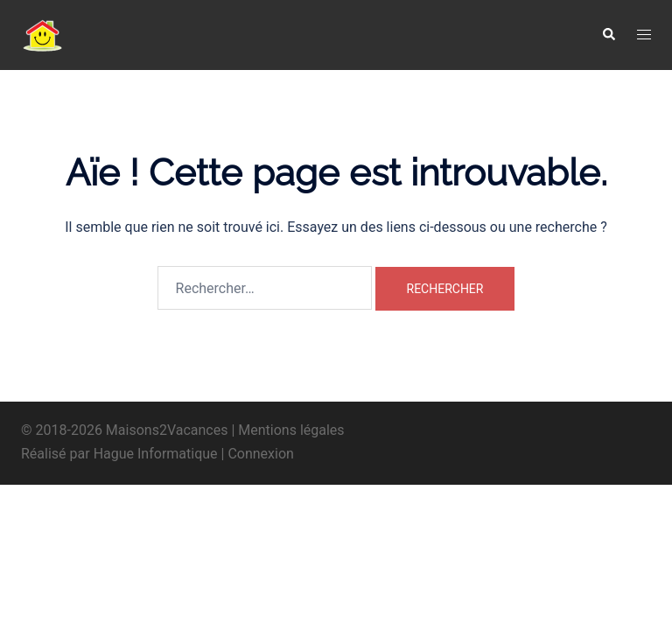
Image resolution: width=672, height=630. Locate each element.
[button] (608, 35)
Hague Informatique (156, 454)
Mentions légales (291, 430)
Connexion (260, 454)
